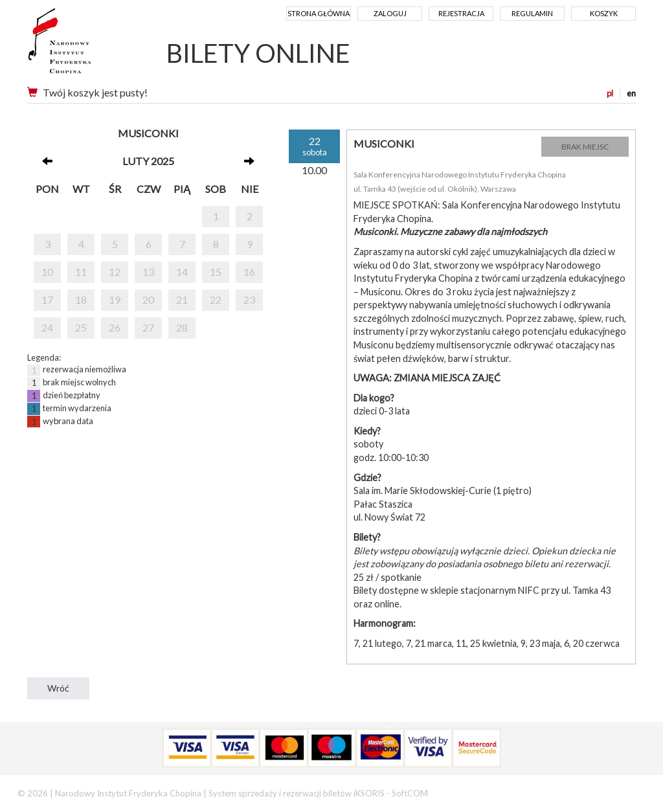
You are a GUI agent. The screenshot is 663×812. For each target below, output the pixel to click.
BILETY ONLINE (258, 53)
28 (182, 327)
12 (115, 272)
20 (148, 299)
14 (182, 272)
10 (47, 272)
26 (115, 327)
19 (115, 299)
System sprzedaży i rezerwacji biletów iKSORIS (297, 793)
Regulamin (532, 13)
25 (81, 327)
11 (81, 272)
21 (182, 299)
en (631, 93)
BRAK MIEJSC (585, 147)
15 (216, 272)
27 (148, 327)
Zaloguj (390, 13)
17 (47, 299)
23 (249, 299)
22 (216, 299)
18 (81, 299)
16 (249, 272)
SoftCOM (410, 793)
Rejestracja (461, 13)
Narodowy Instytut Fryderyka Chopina (84, 45)
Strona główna (319, 13)
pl (610, 93)
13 (148, 272)
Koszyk (604, 13)
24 (47, 327)
